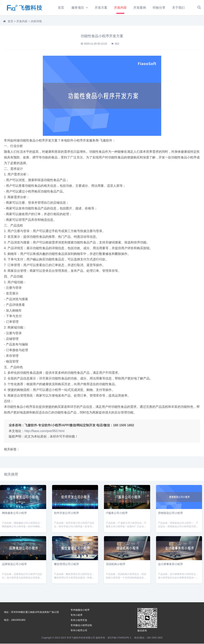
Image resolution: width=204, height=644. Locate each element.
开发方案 (101, 8)
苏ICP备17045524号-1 (119, 638)
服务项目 (78, 8)
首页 (61, 8)
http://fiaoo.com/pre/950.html (44, 431)
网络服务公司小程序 (14, 513)
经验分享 (160, 8)
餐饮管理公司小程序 (66, 564)
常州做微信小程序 (80, 610)
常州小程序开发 (79, 621)
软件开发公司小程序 (66, 513)
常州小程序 (77, 615)
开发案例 (140, 8)
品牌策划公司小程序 (14, 564)
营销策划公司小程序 (170, 513)
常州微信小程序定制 (81, 626)
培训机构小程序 (116, 564)
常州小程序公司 (79, 631)
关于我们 (179, 8)
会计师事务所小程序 (170, 564)
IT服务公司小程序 (117, 513)
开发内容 (121, 8)
